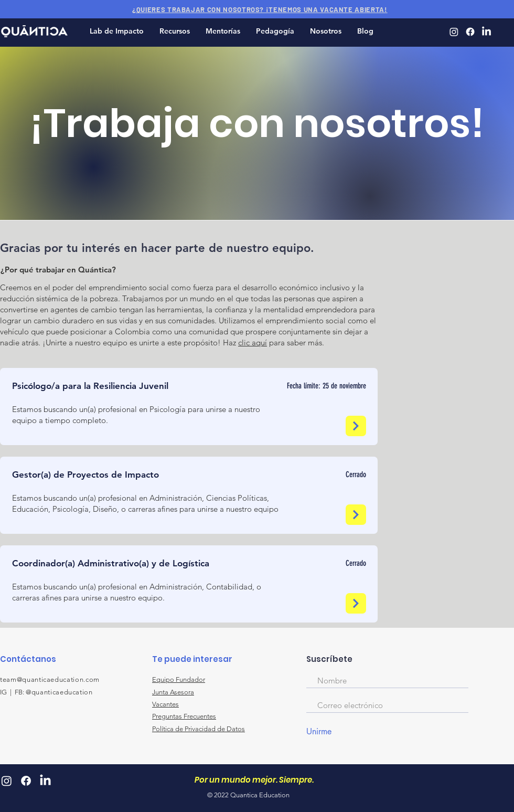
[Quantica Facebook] (470, 32)
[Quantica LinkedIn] (486, 32)
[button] (175, 31)
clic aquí (253, 342)
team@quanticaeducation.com (50, 679)
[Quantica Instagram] (454, 32)
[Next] (356, 426)
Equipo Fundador (179, 679)
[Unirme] (332, 731)
